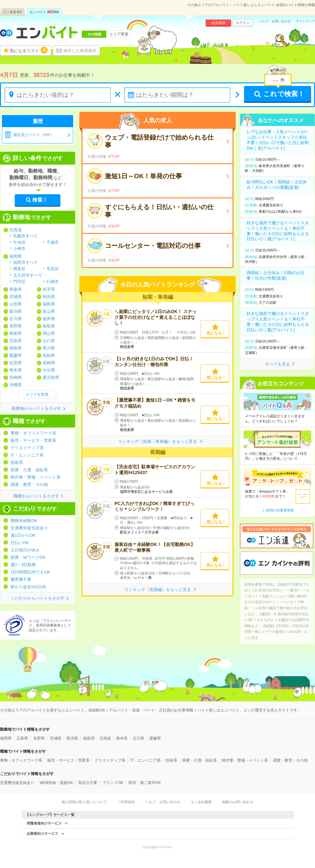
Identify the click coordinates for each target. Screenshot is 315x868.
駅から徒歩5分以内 (28, 587)
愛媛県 (16, 355)
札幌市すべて (26, 236)
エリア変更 (119, 34)
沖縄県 (16, 385)
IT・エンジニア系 (27, 455)
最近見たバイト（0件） (34, 135)
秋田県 (49, 297)
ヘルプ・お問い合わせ (275, 21)
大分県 (49, 370)
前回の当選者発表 (280, 510)
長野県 (16, 326)
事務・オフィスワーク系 (33, 433)
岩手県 (49, 289)
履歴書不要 (21, 579)
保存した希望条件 (80, 51)
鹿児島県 (51, 377)
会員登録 (218, 23)
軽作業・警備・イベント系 (35, 477)
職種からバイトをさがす (36, 496)
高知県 (49, 355)
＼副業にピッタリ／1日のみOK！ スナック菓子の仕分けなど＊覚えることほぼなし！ (156, 317)
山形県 (16, 304)
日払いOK (20, 543)
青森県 (16, 289)
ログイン (243, 23)
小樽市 (19, 249)
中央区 (19, 242)
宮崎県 (16, 377)
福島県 (49, 304)
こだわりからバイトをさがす (38, 598)
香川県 (49, 348)
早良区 (53, 269)
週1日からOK (23, 535)
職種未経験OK (24, 521)
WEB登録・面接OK (56, 783)
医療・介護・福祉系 (29, 470)
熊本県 (16, 370)
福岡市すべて (26, 262)
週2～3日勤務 (23, 565)
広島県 (16, 341)
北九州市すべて (28, 275)
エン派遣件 (13, 12)
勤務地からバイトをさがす (36, 408)
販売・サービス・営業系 (33, 440)
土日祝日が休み (25, 550)
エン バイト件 (44, 12)
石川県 (16, 319)
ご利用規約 (126, 802)
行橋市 (53, 281)
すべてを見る (278, 364)
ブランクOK (113, 783)
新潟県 (16, 311)
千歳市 (53, 242)
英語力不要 (88, 783)
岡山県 (49, 333)
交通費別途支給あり (29, 528)
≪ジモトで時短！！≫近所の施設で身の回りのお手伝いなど (276, 608)
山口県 (49, 341)
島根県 (16, 333)
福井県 (49, 319)
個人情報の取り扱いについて (84, 802)
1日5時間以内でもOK (30, 572)
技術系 (17, 462)
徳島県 (16, 348)
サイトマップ (305, 21)
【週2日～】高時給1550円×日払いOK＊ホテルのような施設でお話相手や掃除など (277, 620)
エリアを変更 (37, 395)
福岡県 (16, 256)
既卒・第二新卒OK (145, 783)
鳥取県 (49, 326)
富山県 (49, 311)
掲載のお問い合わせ (238, 802)
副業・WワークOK (28, 557)
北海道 (16, 230)
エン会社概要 (201, 802)
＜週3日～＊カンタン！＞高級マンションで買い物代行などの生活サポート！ (277, 596)
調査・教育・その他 (29, 484)
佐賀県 (16, 363)
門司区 (19, 281)
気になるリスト (29, 50)
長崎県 (49, 363)
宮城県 (16, 297)
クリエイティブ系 (27, 448)
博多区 (19, 269)
